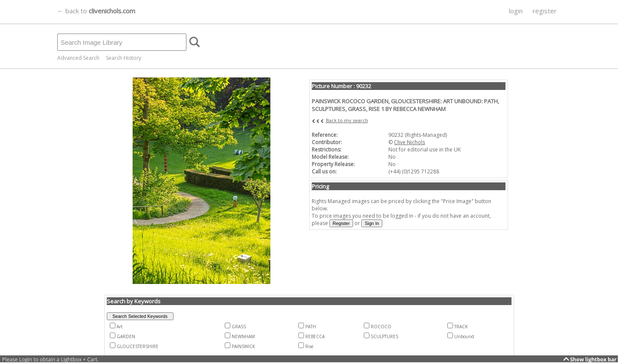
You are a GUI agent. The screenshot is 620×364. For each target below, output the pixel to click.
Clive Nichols (409, 142)
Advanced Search (78, 58)
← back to (96, 11)
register (545, 11)
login (516, 11)
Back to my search (347, 120)
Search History (124, 58)
